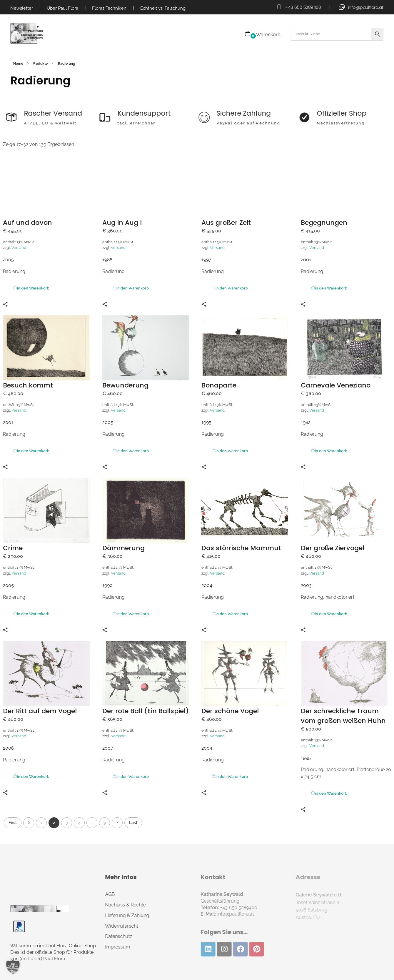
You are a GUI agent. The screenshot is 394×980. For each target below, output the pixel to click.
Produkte (40, 64)
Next (117, 823)
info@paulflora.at (366, 7)
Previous (29, 823)
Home (18, 64)
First (13, 823)
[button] (13, 967)
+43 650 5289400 (303, 7)
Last (133, 823)
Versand (19, 248)
